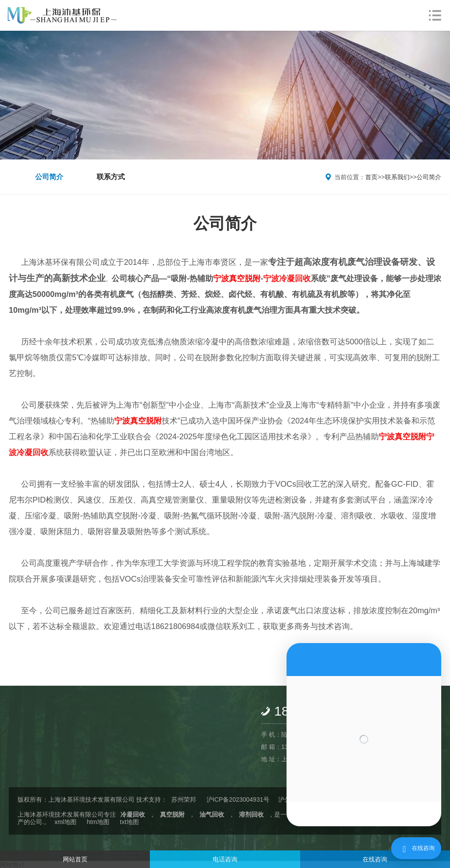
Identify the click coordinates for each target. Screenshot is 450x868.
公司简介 (49, 177)
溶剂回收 (251, 814)
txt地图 (129, 822)
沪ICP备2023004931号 (238, 799)
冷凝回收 (133, 814)
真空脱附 (172, 814)
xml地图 (65, 822)
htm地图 (98, 822)
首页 (371, 177)
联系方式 (111, 177)
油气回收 (212, 814)
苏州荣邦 (184, 799)
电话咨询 (225, 859)
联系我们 (397, 177)
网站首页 (75, 859)
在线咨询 (375, 859)
